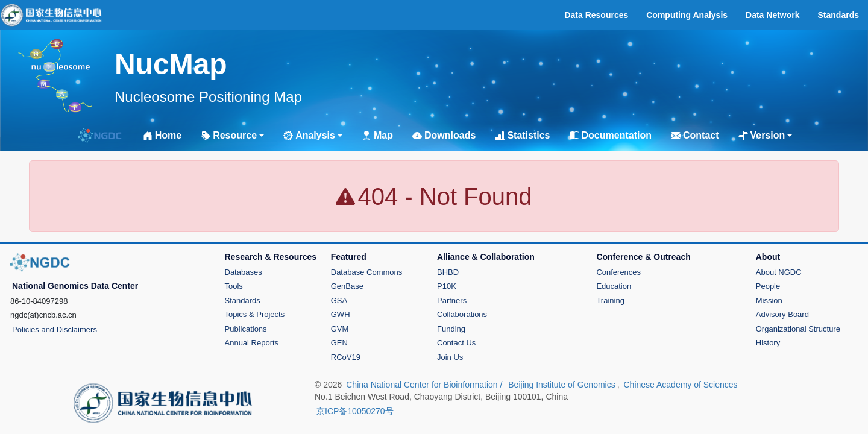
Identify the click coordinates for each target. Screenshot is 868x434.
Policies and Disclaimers (55, 329)
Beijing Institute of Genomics (561, 385)
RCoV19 (346, 357)
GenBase (347, 286)
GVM (340, 329)
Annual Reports (252, 343)
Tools (234, 286)
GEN (339, 343)
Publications (246, 329)
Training (610, 300)
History (768, 343)
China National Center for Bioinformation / (425, 385)
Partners (452, 300)
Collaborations (462, 314)
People (768, 286)
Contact (695, 135)
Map (377, 135)
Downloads (444, 135)
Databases (244, 272)
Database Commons (367, 272)
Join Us (450, 357)
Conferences (618, 272)
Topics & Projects (255, 314)
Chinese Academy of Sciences (680, 385)
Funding (451, 329)
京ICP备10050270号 (355, 411)
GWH (341, 314)
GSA (339, 300)
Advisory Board (782, 314)
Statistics (522, 135)
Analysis (309, 135)
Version (762, 135)
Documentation (611, 135)
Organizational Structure (798, 329)
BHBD (448, 272)
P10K (447, 286)
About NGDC (779, 272)
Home (162, 135)
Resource (229, 135)
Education (614, 286)
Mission (769, 300)
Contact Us (456, 343)
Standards (243, 300)
